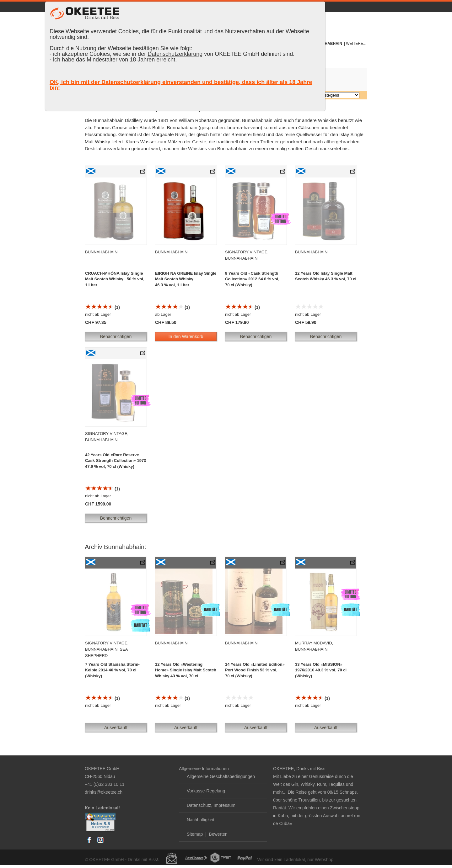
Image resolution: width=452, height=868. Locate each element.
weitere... (356, 44)
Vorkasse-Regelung (206, 791)
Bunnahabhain (327, 44)
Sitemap (195, 834)
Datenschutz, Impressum (211, 805)
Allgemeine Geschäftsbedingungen (221, 776)
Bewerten (218, 834)
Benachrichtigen (116, 336)
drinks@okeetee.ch (104, 792)
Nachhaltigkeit (201, 820)
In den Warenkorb (186, 336)
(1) (102, 307)
